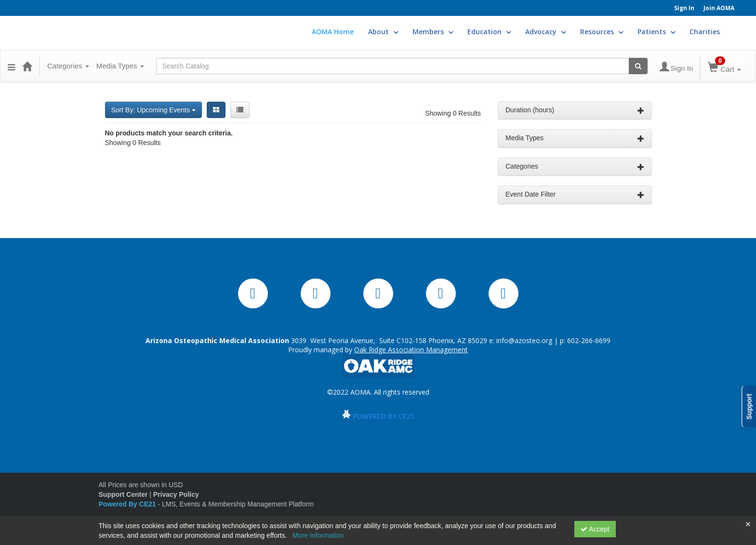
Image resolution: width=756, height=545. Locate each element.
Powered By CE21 (128, 504)
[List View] (240, 110)
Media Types (120, 66)
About (383, 32)
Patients (656, 32)
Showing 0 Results (453, 113)
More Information (318, 535)
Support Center (123, 494)
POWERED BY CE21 (384, 416)
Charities (705, 32)
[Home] (27, 66)
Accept (595, 529)
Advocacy (545, 32)
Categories (68, 66)
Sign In (684, 8)
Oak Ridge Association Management (411, 350)
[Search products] (638, 66)
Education (489, 32)
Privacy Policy (176, 494)
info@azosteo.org (524, 340)
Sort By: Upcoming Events (153, 110)
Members (433, 32)
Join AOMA (719, 8)
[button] (11, 66)
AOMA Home (333, 32)
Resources (602, 32)
